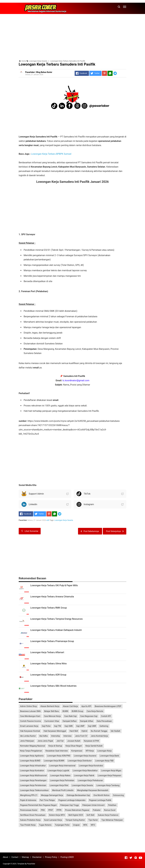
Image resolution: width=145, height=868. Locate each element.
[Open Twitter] (131, 858)
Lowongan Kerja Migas (111, 771)
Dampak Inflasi (87, 721)
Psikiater (97, 810)
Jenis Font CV (81, 736)
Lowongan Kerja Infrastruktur (33, 766)
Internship (56, 736)
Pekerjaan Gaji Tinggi (69, 805)
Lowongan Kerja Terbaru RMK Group (49, 608)
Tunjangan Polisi (62, 825)
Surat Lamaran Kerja (53, 820)
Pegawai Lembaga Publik (100, 800)
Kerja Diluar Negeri (74, 746)
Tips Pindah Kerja (28, 825)
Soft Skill (90, 815)
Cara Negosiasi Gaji (89, 716)
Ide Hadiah (115, 731)
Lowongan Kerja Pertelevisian (33, 785)
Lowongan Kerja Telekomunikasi (34, 790)
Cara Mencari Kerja (52, 716)
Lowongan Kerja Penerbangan (33, 780)
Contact (15, 857)
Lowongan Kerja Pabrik (84, 775)
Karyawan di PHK (91, 741)
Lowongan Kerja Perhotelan (62, 780)
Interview (68, 736)
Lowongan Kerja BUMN (54, 761)
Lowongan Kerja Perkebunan (90, 780)
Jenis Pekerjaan (27, 741)
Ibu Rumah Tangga (99, 731)
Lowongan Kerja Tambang (108, 785)
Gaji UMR (92, 726)
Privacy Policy (51, 857)
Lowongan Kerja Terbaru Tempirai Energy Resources (56, 619)
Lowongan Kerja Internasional (62, 766)
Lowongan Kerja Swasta (64, 520)
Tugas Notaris (45, 825)
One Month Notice (101, 795)
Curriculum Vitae (52, 721)
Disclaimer (37, 857)
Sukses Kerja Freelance (108, 815)
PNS (43, 810)
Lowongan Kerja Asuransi (85, 756)
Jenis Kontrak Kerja (99, 736)
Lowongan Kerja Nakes (60, 775)
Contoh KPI (106, 716)
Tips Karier (93, 820)
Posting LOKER (67, 857)
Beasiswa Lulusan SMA (30, 711)
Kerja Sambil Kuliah (94, 746)
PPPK (59, 810)
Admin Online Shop (29, 706)
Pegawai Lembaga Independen (72, 800)
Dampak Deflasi (70, 721)
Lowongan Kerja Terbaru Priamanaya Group (52, 641)
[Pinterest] (105, 73)
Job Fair (60, 741)
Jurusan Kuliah (74, 741)
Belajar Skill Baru (52, 711)
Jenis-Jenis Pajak (45, 741)
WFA (85, 825)
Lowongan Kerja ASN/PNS (59, 756)
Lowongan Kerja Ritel (59, 785)
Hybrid (84, 731)
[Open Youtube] (140, 858)
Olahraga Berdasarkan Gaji (78, 795)
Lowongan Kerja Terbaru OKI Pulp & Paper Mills (54, 585)
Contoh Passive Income (31, 721)
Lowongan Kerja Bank (109, 756)
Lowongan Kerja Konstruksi (91, 766)
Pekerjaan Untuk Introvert (93, 805)
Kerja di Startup (55, 746)
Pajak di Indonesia (28, 800)
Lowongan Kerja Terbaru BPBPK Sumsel (51, 154)
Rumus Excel (110, 810)
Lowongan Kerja (104, 751)
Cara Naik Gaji (70, 716)
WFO (93, 825)
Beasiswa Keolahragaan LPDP (108, 706)
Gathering (104, 726)
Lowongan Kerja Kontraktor (32, 771)
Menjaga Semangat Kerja (52, 795)
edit (48, 520)
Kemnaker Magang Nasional (33, 746)
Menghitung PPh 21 (29, 795)
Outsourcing (118, 795)
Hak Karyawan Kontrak (30, 731)
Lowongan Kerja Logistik (58, 771)
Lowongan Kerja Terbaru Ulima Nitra (48, 664)
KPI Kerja (90, 751)
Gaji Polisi (46, 726)
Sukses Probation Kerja (30, 820)
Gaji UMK (69, 726)
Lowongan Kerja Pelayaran (110, 775)
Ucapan (76, 825)
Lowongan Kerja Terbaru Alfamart (47, 652)
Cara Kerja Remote (95, 711)
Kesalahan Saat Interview (57, 751)
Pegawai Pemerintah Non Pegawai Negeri (38, 805)
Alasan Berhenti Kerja (50, 706)
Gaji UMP (80, 726)
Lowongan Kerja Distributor (80, 761)
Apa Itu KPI (86, 706)
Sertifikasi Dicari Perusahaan (33, 815)
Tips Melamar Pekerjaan (112, 820)
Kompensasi (77, 751)
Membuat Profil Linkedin (63, 790)
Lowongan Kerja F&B (104, 761)
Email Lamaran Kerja (29, 726)
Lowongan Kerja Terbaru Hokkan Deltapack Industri (56, 630)
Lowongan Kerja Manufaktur (85, 771)
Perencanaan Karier (29, 810)
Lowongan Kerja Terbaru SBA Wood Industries (53, 686)
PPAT (51, 810)
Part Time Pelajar (47, 800)
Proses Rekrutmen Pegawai (77, 810)
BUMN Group (77, 711)
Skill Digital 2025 (76, 815)
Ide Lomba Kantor (28, 736)
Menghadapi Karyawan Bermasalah (93, 790)
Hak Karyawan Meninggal (55, 731)
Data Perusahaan (104, 721)
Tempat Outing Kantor (75, 820)
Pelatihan (112, 805)
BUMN (65, 711)
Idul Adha (44, 736)
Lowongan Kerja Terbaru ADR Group (48, 675)
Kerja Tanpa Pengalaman (31, 751)
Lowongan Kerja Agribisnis (32, 756)
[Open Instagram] (136, 858)
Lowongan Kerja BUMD (30, 761)
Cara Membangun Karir (30, 716)
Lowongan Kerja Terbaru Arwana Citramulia (52, 597)
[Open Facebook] (126, 858)
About (5, 857)
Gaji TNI (58, 726)
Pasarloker (31, 864)
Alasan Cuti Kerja (70, 706)
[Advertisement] (72, 36)
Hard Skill (74, 731)
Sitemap (25, 857)
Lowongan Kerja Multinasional (33, 775)
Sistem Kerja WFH (57, 815)
